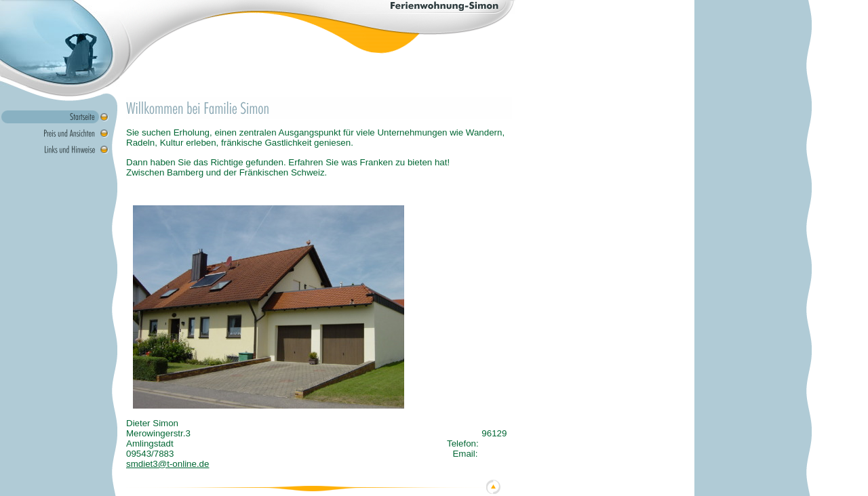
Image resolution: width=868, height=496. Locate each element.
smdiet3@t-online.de (167, 464)
